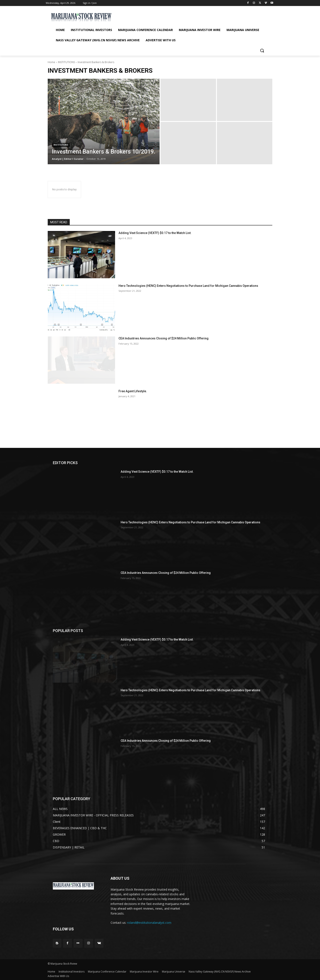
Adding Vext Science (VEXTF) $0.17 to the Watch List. (155, 233)
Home (51, 62)
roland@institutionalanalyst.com (149, 923)
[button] (262, 50)
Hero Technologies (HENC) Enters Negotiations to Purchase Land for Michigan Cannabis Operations (188, 286)
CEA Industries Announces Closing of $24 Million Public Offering (164, 338)
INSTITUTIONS (66, 62)
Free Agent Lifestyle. (133, 391)
